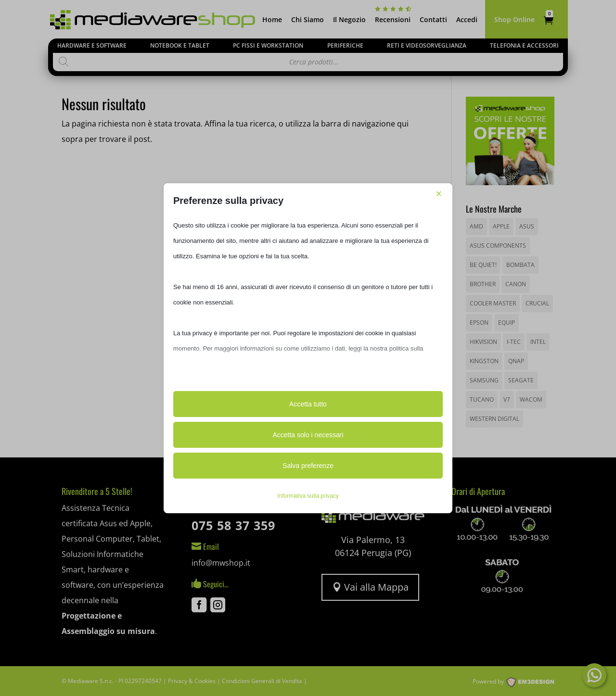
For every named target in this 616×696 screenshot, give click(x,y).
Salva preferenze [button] (308, 466)
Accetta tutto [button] (308, 404)
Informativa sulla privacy (308, 496)
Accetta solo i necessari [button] (308, 435)
